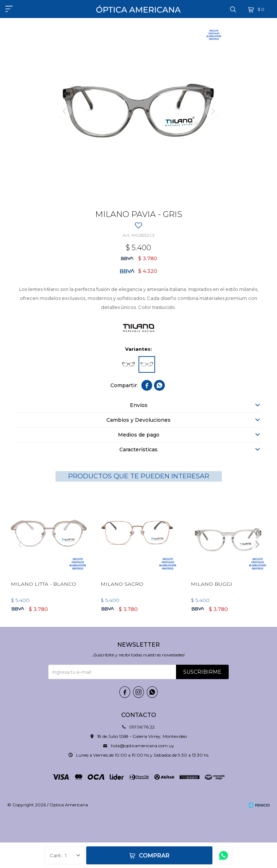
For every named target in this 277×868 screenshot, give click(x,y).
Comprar (154, 856)
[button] (257, 544)
